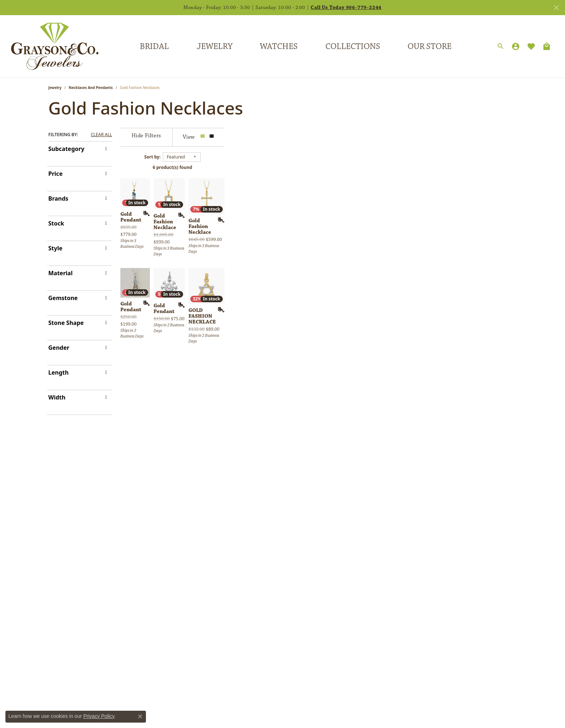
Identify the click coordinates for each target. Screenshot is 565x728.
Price (55, 174)
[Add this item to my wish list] (244, 314)
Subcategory (66, 149)
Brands (58, 198)
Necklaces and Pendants (91, 88)
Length (58, 372)
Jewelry (215, 46)
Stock (56, 223)
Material (60, 273)
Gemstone (63, 298)
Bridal (154, 46)
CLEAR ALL (101, 135)
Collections (353, 46)
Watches (279, 46)
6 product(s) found (319, 167)
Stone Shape (66, 323)
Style (55, 248)
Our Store (430, 46)
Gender (59, 348)
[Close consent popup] (140, 716)
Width (57, 397)
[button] (501, 46)
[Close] (556, 8)
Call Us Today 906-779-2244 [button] (346, 8)
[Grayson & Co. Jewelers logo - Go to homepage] (49, 46)
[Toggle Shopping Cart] (547, 46)
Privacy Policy (99, 716)
